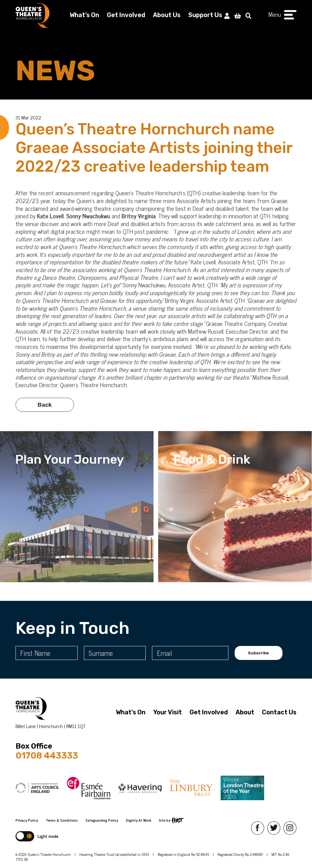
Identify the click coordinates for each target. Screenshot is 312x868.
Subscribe (258, 653)
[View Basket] (238, 15)
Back (45, 413)
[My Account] (227, 15)
